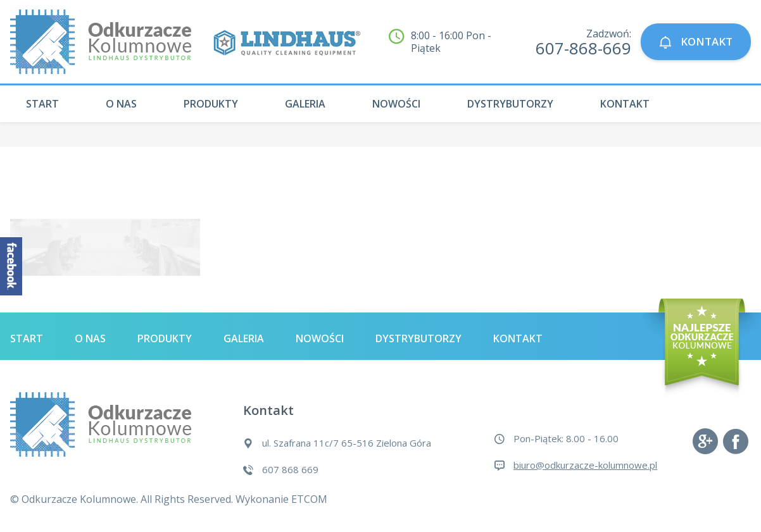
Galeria (305, 104)
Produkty (211, 104)
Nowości (396, 104)
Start (42, 104)
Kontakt (625, 104)
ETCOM (309, 499)
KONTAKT (696, 42)
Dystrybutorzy (510, 104)
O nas (121, 104)
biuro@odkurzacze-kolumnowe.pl (585, 465)
